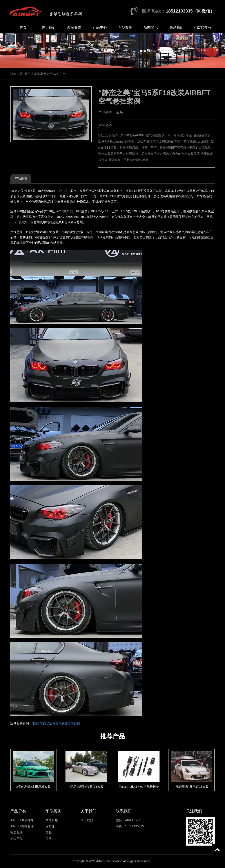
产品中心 (100, 27)
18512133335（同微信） (190, 11)
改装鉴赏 (74, 27)
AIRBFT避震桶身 (22, 820)
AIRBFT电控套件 (22, 826)
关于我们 (49, 27)
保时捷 (50, 826)
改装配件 (16, 832)
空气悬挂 (64, 191)
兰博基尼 (52, 820)
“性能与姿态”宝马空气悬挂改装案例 (56, 723)
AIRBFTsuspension (109, 861)
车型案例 (125, 27)
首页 (23, 27)
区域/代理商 (202, 27)
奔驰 (49, 832)
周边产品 (16, 839)
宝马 (53, 74)
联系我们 (176, 27)
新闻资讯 (151, 27)
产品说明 (21, 179)
